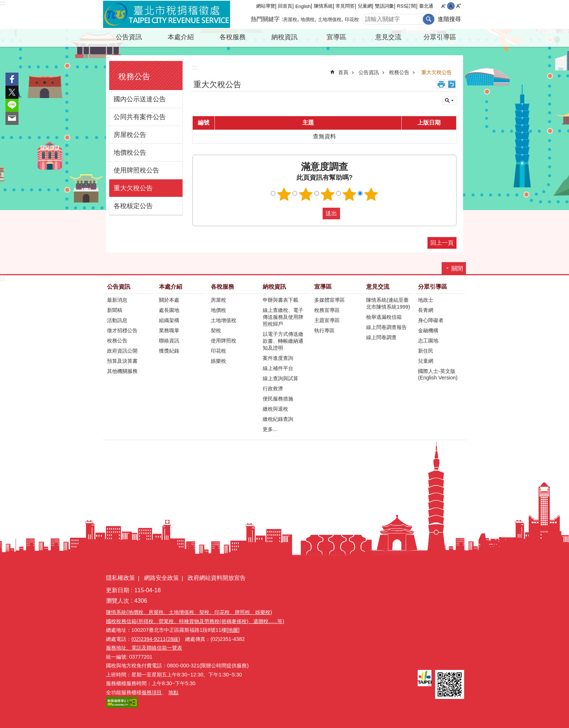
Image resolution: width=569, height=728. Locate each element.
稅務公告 (134, 76)
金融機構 (428, 330)
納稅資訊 (284, 37)
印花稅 (352, 19)
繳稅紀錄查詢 (278, 419)
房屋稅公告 (130, 135)
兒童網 (365, 6)
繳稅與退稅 (275, 409)
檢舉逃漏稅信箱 (384, 317)
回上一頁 (442, 243)
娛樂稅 (218, 361)
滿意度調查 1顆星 (284, 194)
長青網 (426, 310)
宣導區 (336, 37)
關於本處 (169, 300)
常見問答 (345, 6)
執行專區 (324, 330)
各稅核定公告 (133, 206)
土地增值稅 (330, 19)
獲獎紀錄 (169, 351)
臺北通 (426, 6)
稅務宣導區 (327, 310)
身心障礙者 (431, 320)
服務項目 (152, 692)
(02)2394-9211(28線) (156, 639)
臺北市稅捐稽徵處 (167, 15)
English (303, 6)
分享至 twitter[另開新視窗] (12, 92)
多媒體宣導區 (329, 300)
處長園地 (169, 310)
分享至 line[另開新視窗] (12, 105)
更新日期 (118, 590)
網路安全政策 (161, 578)
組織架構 (169, 320)
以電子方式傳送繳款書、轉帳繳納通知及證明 (283, 341)
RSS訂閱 (406, 6)
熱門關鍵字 (265, 19)
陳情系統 (323, 6)
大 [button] (459, 6)
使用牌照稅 (224, 341)
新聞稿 (115, 310)
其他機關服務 (122, 371)
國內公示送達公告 (140, 99)
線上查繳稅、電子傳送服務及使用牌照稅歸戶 (283, 317)
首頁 (343, 72)
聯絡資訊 (169, 341)
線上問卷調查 (381, 337)
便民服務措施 (278, 399)
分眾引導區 (440, 37)
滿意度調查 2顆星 (306, 194)
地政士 (426, 300)
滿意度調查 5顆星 (371, 194)
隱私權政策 (120, 578)
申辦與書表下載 (281, 300)
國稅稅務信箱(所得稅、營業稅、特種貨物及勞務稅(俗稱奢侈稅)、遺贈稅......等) (195, 621)
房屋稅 (290, 19)
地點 (173, 692)
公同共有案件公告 (140, 117)
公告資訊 (129, 37)
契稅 (216, 330)
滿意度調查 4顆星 (349, 194)
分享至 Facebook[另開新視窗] (12, 79)
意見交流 (388, 37)
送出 (316, 213)
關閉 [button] (449, 101)
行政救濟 (273, 389)
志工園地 (428, 341)
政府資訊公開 (122, 351)
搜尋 (429, 19)
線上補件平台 (278, 368)
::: (2, 3)
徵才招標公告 (122, 330)
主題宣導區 (327, 320)
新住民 (426, 351)
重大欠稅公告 (133, 188)
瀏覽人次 (118, 601)
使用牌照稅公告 (136, 170)
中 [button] (451, 6)
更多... (270, 429)
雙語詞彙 (384, 6)
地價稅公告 (130, 152)
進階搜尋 (449, 19)
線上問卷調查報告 (386, 327)
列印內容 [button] (441, 84)
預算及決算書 (122, 361)
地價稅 (308, 19)
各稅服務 (233, 37)
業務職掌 (169, 330)
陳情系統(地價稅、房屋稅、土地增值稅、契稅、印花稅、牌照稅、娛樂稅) (189, 612)
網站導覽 (266, 6)
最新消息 (117, 300)
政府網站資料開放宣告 (217, 578)
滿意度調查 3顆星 (328, 194)
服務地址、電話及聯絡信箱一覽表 (144, 648)
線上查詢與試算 (281, 378)
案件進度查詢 (278, 358)
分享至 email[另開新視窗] (12, 118)
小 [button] (443, 6)
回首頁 (285, 6)
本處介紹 (181, 37)
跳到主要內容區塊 (4, 4)
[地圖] (233, 630)
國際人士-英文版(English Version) (438, 374)
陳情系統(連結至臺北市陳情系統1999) (388, 303)
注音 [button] (452, 84)
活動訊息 (117, 320)
